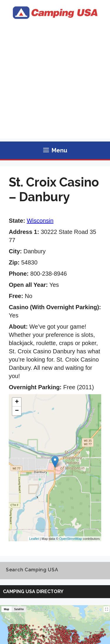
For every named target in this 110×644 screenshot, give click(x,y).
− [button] (17, 411)
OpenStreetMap (71, 539)
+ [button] (17, 402)
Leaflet (34, 539)
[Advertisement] (55, 83)
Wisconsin (40, 221)
